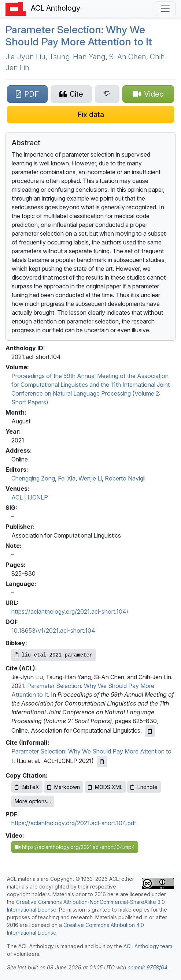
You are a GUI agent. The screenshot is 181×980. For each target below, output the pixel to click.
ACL (17, 497)
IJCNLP (38, 497)
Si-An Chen (128, 57)
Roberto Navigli (125, 478)
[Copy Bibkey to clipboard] (53, 655)
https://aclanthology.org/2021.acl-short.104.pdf (74, 823)
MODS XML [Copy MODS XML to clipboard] (105, 787)
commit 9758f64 (147, 967)
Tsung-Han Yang (77, 57)
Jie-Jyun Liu (25, 57)
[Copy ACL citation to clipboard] (150, 731)
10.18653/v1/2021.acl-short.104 (53, 631)
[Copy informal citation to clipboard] (102, 761)
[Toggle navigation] (165, 9)
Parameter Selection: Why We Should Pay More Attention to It (79, 36)
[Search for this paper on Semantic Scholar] (107, 94)
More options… (33, 801)
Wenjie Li (90, 478)
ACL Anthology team (148, 946)
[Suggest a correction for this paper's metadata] (90, 115)
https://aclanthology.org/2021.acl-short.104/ (70, 611)
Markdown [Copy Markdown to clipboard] (64, 787)
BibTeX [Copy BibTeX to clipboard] (27, 787)
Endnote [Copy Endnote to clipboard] (144, 787)
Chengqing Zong (33, 478)
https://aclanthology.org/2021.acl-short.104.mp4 (75, 847)
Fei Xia (67, 478)
